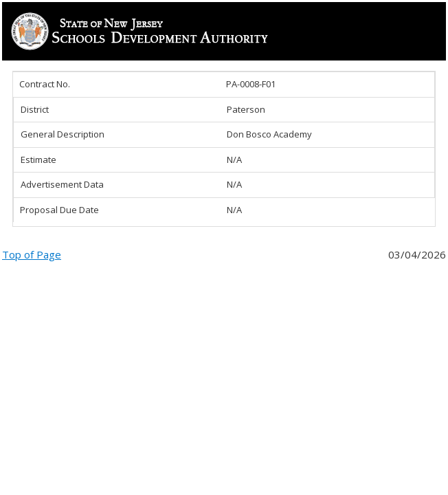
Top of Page (32, 254)
